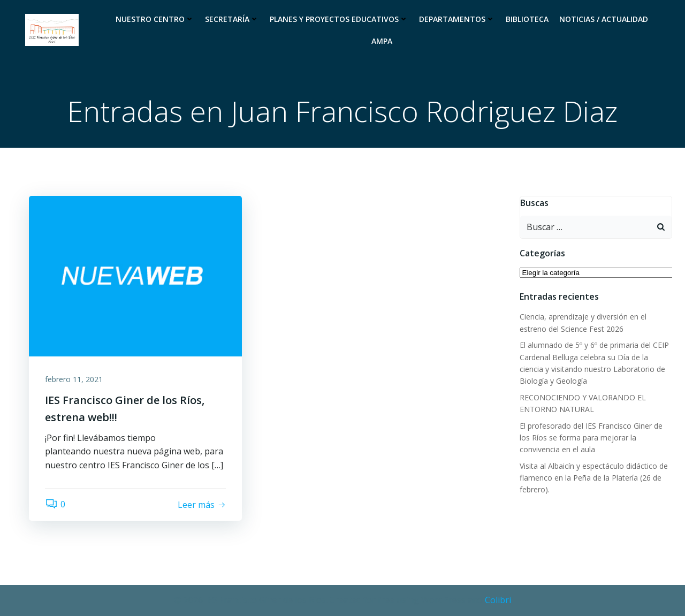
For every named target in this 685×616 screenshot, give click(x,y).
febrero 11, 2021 (74, 379)
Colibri (498, 600)
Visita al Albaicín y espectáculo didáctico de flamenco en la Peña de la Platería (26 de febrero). (594, 478)
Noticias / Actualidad (604, 19)
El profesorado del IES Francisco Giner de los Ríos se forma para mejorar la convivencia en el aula (591, 438)
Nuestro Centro (155, 19)
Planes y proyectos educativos (339, 19)
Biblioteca (527, 19)
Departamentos (457, 19)
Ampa (382, 41)
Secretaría (232, 19)
